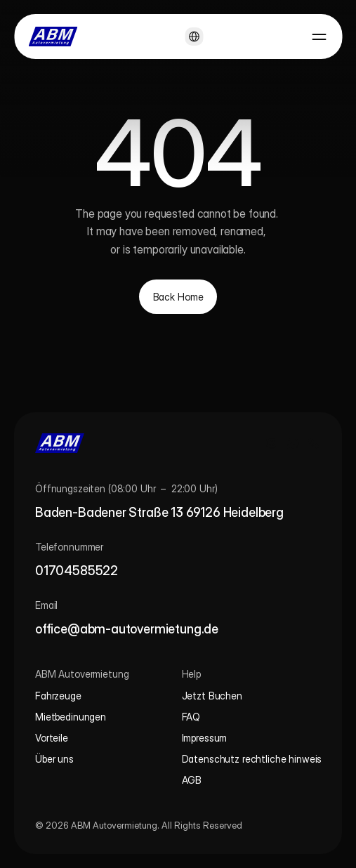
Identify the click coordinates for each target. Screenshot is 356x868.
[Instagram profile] (272, 443)
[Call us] (314, 443)
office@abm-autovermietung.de (127, 629)
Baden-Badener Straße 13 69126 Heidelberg (159, 512)
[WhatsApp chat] (293, 443)
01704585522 (77, 571)
